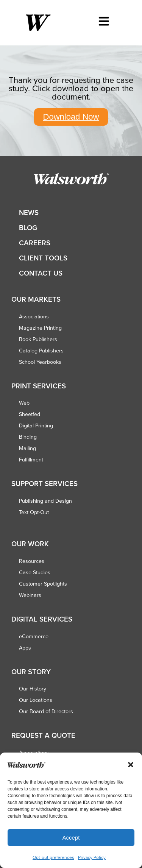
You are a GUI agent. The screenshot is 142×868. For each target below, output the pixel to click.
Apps (25, 648)
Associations (34, 316)
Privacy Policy (92, 857)
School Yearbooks (40, 362)
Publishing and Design (45, 501)
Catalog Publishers (41, 351)
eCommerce (34, 636)
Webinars (30, 595)
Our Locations (36, 700)
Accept (71, 838)
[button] (131, 765)
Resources (32, 561)
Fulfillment (31, 460)
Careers (35, 243)
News (29, 213)
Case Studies (35, 572)
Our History (33, 689)
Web (24, 403)
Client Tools (43, 258)
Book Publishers (38, 339)
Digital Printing (36, 425)
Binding (28, 437)
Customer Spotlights (43, 584)
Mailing (27, 448)
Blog (28, 228)
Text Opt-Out (34, 512)
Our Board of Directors (46, 711)
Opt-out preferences (53, 857)
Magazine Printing (40, 328)
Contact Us (41, 273)
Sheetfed (30, 414)
